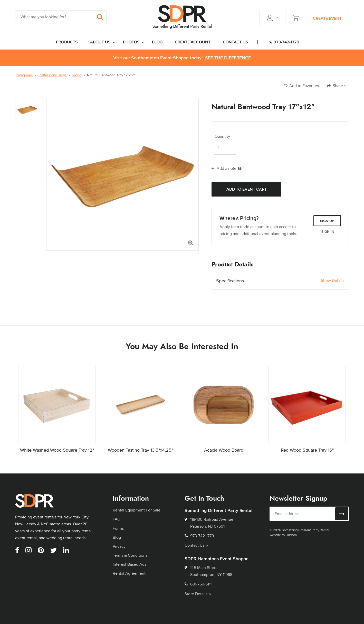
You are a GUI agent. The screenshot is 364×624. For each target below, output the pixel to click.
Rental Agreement (129, 573)
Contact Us (196, 545)
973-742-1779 (284, 42)
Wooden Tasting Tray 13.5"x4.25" (140, 450)
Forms (118, 528)
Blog (117, 537)
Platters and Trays (53, 75)
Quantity (222, 136)
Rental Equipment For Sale (137, 510)
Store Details (198, 594)
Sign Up (327, 221)
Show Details (333, 281)
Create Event (327, 18)
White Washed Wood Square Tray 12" (57, 450)
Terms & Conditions (130, 555)
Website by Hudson (283, 535)
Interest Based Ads (130, 564)
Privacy (119, 546)
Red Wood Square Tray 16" (307, 450)
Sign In (328, 231)
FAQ (117, 519)
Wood (77, 75)
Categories (24, 75)
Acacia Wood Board (224, 450)
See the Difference (228, 58)
